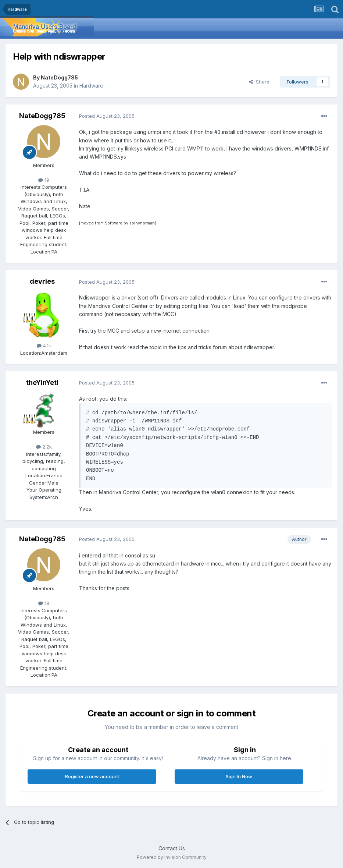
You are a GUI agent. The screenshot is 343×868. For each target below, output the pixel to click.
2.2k (44, 447)
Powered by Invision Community (172, 857)
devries (42, 281)
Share (259, 82)
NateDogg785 (59, 77)
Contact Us (172, 848)
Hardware (91, 86)
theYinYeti (42, 382)
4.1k (44, 346)
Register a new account (92, 776)
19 (44, 180)
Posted (107, 116)
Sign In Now (239, 776)
